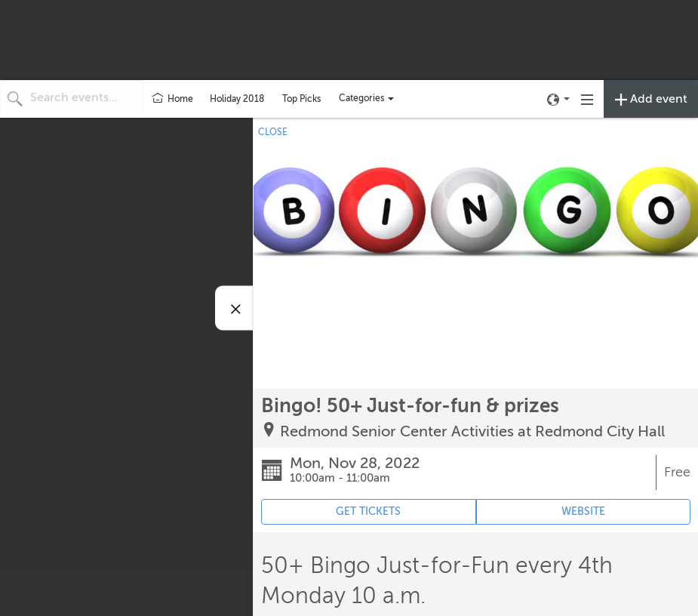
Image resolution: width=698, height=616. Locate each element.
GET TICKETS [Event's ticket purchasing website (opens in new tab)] (368, 511)
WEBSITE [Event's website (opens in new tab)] (583, 511)
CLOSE (273, 132)
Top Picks (301, 99)
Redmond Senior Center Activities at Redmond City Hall (472, 431)
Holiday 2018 (237, 99)
